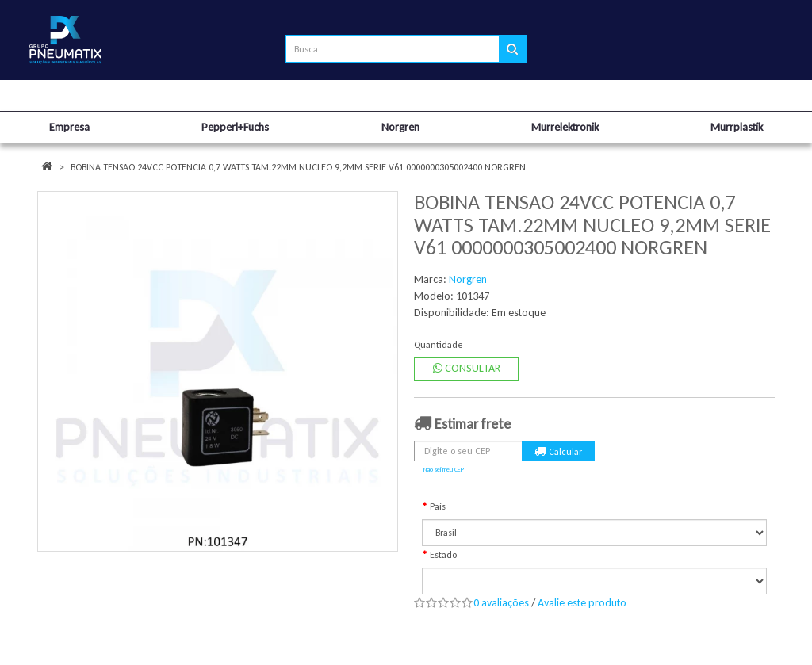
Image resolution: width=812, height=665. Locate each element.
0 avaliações (501, 603)
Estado (443, 555)
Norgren (468, 279)
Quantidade (439, 345)
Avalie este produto (582, 603)
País (438, 506)
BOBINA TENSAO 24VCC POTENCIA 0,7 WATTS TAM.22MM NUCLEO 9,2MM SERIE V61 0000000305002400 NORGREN (298, 167)
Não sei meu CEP (444, 469)
